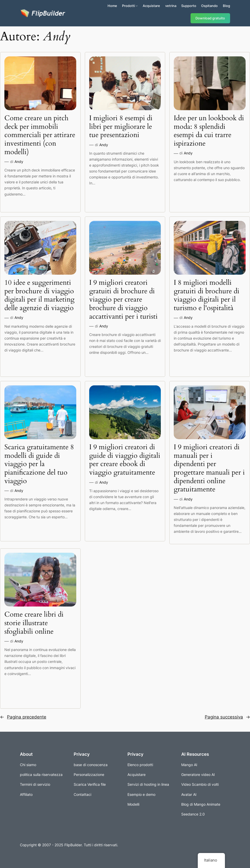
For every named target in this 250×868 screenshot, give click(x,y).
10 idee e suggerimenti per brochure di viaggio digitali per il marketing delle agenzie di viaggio (39, 295)
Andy (19, 162)
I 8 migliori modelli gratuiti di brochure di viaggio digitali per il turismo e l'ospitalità (207, 295)
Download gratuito (210, 18)
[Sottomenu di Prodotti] (137, 6)
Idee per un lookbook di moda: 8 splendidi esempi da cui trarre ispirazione (209, 131)
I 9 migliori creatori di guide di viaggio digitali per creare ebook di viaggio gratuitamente (125, 460)
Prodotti (128, 6)
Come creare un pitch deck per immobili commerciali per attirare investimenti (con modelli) (40, 135)
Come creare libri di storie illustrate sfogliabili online (34, 623)
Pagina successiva (227, 717)
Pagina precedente (23, 717)
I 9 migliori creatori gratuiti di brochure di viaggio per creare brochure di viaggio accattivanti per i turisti (123, 300)
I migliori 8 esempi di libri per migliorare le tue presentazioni (121, 127)
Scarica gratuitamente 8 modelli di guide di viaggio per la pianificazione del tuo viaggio (39, 464)
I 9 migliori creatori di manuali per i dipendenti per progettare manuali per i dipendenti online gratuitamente (209, 468)
